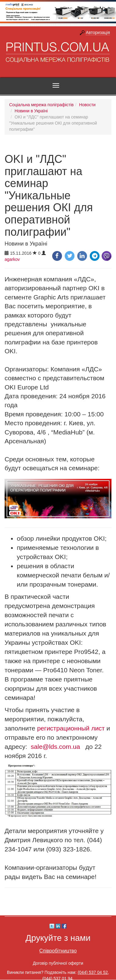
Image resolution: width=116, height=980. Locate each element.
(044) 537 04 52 (93, 972)
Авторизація (98, 32)
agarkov (12, 259)
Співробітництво (58, 951)
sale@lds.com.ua (55, 747)
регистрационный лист (71, 728)
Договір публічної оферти (58, 963)
